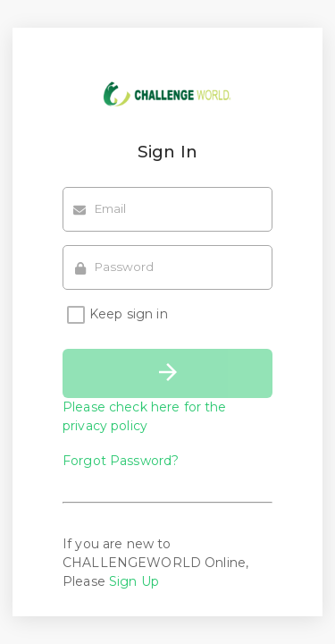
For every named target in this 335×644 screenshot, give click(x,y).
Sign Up (134, 581)
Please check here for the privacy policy (145, 416)
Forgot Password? (121, 461)
